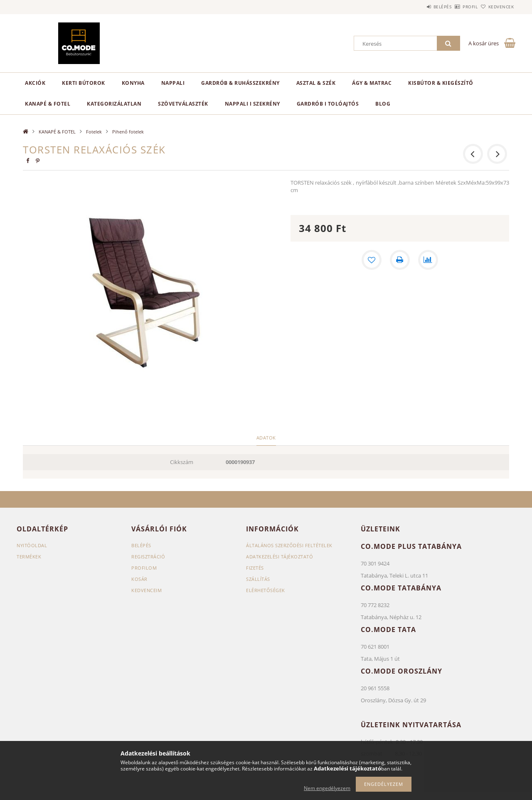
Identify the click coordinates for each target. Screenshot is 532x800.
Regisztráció (148, 557)
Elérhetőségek (266, 590)
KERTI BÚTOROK (84, 83)
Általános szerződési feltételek (289, 545)
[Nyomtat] (400, 260)
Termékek (29, 557)
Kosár (139, 579)
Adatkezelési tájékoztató (280, 557)
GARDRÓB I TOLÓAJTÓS (328, 104)
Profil (456, 7)
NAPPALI (173, 83)
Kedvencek (497, 7)
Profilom (144, 568)
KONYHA (133, 83)
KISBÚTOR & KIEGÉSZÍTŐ (441, 83)
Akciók (35, 83)
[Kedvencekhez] (372, 260)
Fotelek (94, 132)
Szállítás (258, 579)
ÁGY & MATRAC (372, 83)
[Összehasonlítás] (428, 260)
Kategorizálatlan (114, 104)
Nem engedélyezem (327, 788)
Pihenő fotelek (128, 132)
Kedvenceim (147, 590)
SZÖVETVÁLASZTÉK (183, 104)
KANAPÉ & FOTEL (48, 104)
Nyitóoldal (32, 545)
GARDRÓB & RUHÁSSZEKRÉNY (240, 83)
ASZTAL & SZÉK (316, 83)
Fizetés (255, 568)
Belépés (419, 7)
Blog (383, 104)
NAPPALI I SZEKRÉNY (252, 104)
